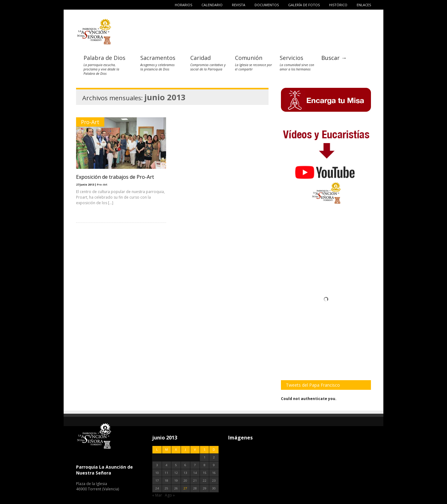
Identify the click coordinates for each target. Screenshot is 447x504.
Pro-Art (90, 122)
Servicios (291, 58)
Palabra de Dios (104, 58)
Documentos (267, 5)
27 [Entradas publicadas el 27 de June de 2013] (185, 488)
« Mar (157, 495)
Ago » (170, 495)
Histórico (338, 5)
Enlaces (364, 5)
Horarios (183, 5)
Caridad (201, 58)
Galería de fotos (304, 5)
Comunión (249, 58)
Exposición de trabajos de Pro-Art (115, 177)
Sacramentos (158, 58)
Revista (239, 5)
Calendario (212, 5)
